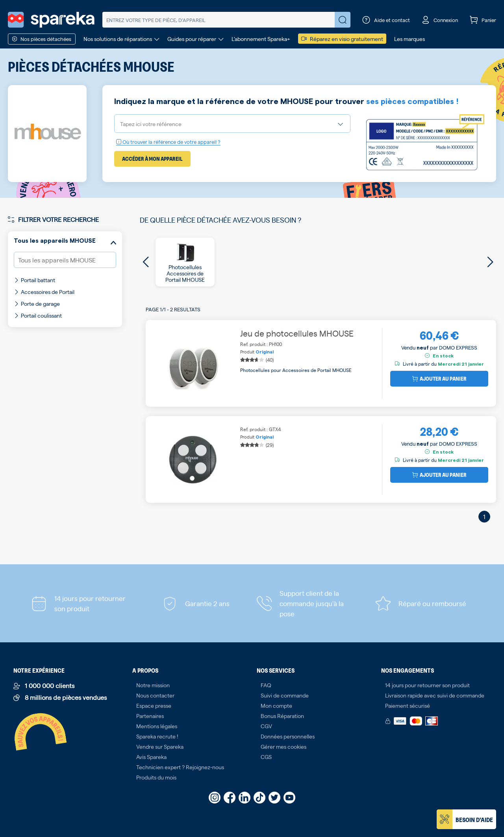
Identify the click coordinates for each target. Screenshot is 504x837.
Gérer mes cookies (283, 746)
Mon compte (276, 705)
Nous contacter (155, 695)
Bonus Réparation (282, 716)
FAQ (266, 685)
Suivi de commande (285, 695)
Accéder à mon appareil (152, 159)
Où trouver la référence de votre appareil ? (168, 142)
